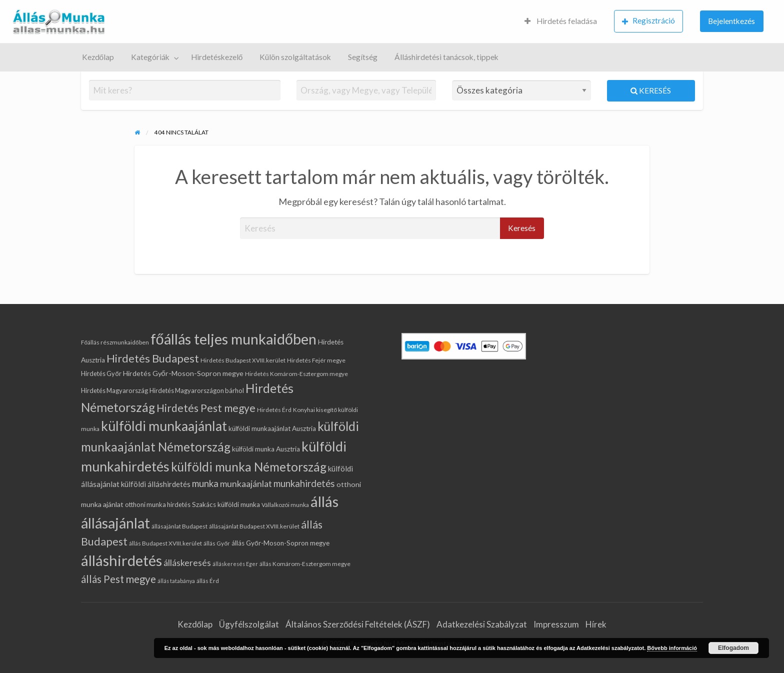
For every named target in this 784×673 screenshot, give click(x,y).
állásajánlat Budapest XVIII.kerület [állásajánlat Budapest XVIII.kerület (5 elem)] (254, 526)
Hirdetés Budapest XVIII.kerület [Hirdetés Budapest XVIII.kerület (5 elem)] (243, 360)
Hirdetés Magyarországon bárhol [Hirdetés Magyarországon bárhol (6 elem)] (197, 390)
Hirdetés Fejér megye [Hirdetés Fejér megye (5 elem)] (316, 360)
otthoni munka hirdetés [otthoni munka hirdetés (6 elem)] (158, 504)
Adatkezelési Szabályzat (482, 624)
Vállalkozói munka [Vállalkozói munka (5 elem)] (285, 505)
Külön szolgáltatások (295, 57)
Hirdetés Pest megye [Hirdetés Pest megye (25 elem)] (206, 408)
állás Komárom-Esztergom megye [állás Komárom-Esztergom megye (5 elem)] (305, 564)
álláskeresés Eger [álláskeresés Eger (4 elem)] (235, 564)
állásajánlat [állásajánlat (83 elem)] (115, 523)
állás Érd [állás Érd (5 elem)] (208, 581)
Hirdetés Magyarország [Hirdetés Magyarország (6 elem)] (114, 390)
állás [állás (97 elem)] (324, 501)
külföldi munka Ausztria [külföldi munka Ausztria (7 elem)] (266, 449)
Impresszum (556, 624)
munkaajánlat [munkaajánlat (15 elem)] (246, 483)
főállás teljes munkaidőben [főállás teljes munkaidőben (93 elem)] (233, 339)
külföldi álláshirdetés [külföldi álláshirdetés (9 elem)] (156, 484)
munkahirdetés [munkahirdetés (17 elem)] (304, 483)
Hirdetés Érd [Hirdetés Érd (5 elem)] (274, 410)
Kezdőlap (98, 57)
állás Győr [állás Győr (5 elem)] (217, 543)
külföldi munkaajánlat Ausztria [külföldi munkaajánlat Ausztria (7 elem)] (272, 428)
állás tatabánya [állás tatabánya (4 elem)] (176, 581)
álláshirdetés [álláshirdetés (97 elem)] (121, 560)
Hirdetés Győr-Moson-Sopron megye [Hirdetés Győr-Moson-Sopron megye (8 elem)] (183, 373)
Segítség (363, 57)
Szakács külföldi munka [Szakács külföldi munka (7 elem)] (226, 504)
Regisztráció (648, 21)
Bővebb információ (672, 648)
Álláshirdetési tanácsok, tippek (446, 57)
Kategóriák (150, 57)
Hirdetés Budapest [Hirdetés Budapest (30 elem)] (153, 358)
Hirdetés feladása (561, 21)
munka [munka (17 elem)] (205, 483)
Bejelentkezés (731, 21)
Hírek (596, 624)
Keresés (651, 90)
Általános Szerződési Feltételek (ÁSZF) (358, 624)
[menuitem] (561, 22)
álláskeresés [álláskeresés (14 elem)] (187, 563)
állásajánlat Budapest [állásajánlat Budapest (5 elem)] (179, 526)
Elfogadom (733, 648)
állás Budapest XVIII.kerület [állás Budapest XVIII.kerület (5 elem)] (165, 543)
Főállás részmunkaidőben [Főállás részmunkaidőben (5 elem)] (115, 342)
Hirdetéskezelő (217, 57)
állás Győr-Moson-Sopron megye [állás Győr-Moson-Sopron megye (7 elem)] (280, 543)
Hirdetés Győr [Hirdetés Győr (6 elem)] (101, 373)
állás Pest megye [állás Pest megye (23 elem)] (118, 579)
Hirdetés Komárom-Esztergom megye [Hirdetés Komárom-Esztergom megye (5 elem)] (296, 374)
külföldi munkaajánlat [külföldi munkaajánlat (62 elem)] (164, 426)
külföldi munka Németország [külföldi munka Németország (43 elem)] (249, 467)
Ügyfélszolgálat (249, 624)
